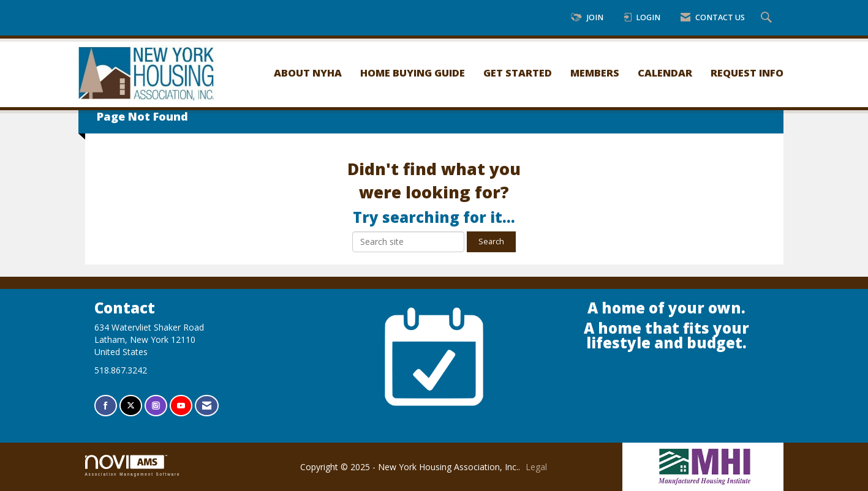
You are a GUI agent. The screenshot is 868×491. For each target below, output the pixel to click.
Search (491, 242)
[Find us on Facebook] (106, 406)
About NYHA (308, 73)
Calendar (665, 73)
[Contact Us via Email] (207, 406)
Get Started (518, 73)
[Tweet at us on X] (131, 406)
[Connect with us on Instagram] (156, 406)
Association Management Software (133, 466)
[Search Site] (768, 18)
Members (595, 73)
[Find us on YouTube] (181, 406)
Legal (536, 467)
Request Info (747, 73)
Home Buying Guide (413, 73)
